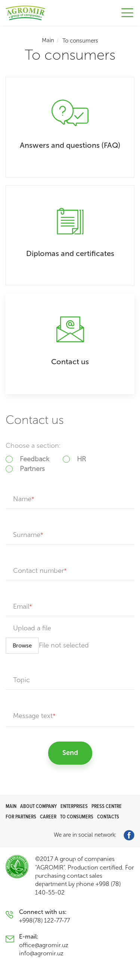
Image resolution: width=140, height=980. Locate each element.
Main (48, 40)
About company (38, 806)
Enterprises (74, 806)
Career (48, 817)
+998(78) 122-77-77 (44, 920)
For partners (21, 817)
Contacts (108, 817)
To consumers (77, 817)
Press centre (107, 806)
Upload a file (32, 628)
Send (70, 753)
